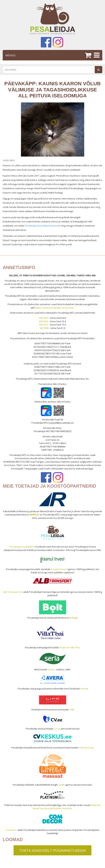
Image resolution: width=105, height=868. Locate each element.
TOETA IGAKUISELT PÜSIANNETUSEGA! (52, 850)
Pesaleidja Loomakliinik (22, 547)
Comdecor (11, 830)
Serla (51, 669)
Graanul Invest (59, 569)
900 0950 (44, 318)
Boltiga (73, 618)
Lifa (71, 709)
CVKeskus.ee (86, 748)
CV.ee (57, 729)
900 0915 (44, 325)
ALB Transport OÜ (13, 592)
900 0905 (44, 328)
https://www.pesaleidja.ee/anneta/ (55, 308)
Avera (84, 689)
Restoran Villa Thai (69, 647)
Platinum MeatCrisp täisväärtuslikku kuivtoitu (67, 807)
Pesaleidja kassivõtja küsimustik (42, 226)
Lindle (61, 785)
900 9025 (44, 321)
